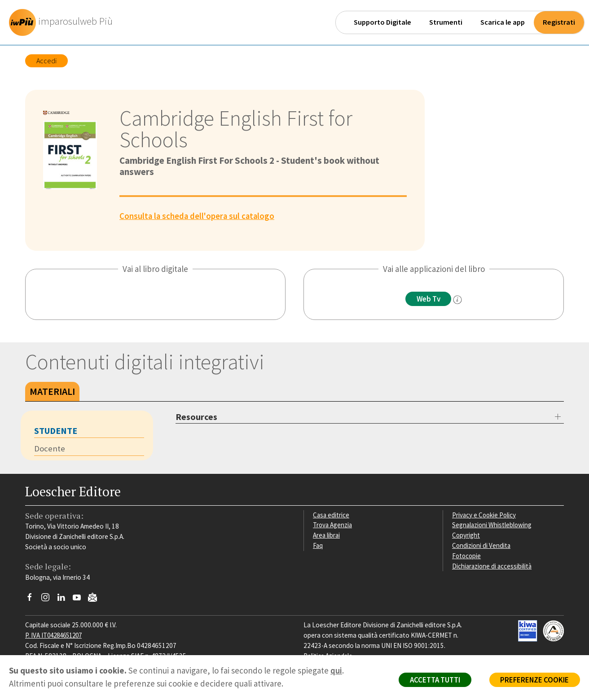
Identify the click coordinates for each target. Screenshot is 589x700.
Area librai (327, 536)
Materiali (52, 391)
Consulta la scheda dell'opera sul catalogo (198, 216)
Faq (318, 546)
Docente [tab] (50, 449)
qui (336, 670)
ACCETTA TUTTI (432, 680)
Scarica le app (503, 22)
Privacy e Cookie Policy (485, 515)
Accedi (46, 61)
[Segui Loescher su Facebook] (33, 600)
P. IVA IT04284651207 (56, 635)
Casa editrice (332, 515)
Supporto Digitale (382, 22)
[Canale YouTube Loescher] (80, 600)
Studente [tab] (56, 431)
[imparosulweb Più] (63, 22)
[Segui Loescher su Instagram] (49, 600)
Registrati (559, 22)
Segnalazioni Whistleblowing (493, 525)
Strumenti (446, 22)
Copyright (466, 536)
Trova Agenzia (333, 525)
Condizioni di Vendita (482, 546)
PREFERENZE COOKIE (534, 680)
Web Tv (428, 299)
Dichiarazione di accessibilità (493, 566)
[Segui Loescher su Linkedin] (64, 600)
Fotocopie (467, 556)
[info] (458, 300)
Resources (196, 417)
